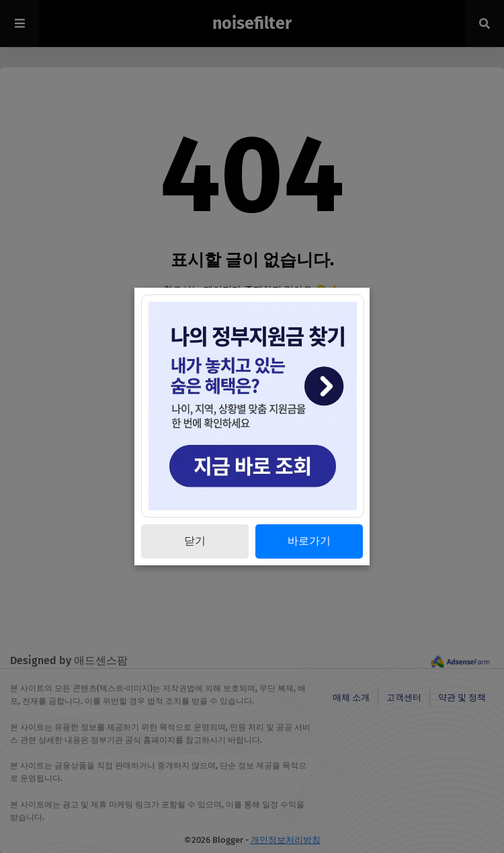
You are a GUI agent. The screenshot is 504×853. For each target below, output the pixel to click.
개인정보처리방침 (286, 840)
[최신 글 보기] (252, 340)
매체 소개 (351, 697)
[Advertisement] (252, 536)
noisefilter (252, 24)
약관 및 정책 (462, 697)
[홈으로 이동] (252, 309)
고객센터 (404, 697)
